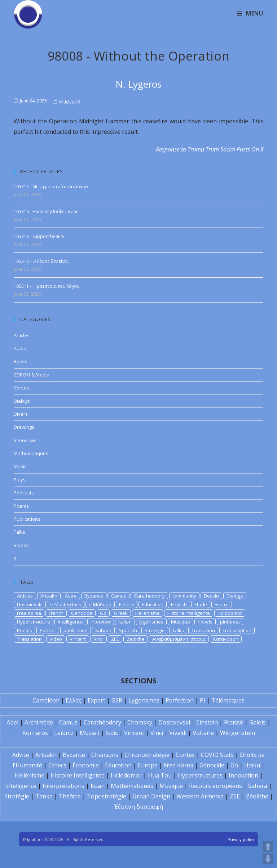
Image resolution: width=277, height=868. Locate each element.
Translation (29, 639)
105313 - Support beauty (39, 236)
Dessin (211, 596)
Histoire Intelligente (189, 613)
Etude (201, 604)
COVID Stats (217, 755)
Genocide (82, 613)
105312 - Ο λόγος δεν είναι (41, 261)
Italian (125, 622)
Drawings (24, 427)
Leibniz (64, 733)
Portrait (48, 630)
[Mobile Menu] (250, 13)
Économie (86, 765)
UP (268, 846)
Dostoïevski (174, 722)
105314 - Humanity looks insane (46, 212)
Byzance (94, 596)
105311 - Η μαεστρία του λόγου (47, 286)
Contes (21, 388)
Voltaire (203, 733)
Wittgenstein (238, 733)
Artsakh (49, 596)
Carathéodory (102, 722)
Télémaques (228, 700)
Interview (101, 622)
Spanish (128, 630)
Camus (118, 596)
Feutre (222, 604)
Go (103, 613)
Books (21, 361)
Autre (71, 596)
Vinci (98, 639)
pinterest (230, 622)
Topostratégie (107, 796)
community (184, 596)
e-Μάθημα (100, 604)
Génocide (212, 765)
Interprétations (63, 786)
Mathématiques (132, 786)
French (56, 613)
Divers (21, 414)
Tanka (44, 796)
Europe (148, 765)
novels (205, 622)
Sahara (103, 630)
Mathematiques (31, 453)
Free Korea (29, 613)
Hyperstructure (34, 622)
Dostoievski (30, 604)
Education (153, 604)
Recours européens (216, 786)
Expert (96, 700)
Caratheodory (149, 596)
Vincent (78, 639)
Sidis (112, 733)
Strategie (155, 630)
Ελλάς (74, 700)
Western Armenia (200, 796)
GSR (117, 700)
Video (56, 639)
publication (76, 630)
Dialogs (22, 401)
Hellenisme (148, 613)
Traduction (203, 630)
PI (203, 700)
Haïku (252, 765)
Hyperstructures (200, 775)
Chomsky (140, 722)
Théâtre (70, 796)
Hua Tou (160, 775)
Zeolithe (136, 639)
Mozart (90, 733)
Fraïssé (234, 722)
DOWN (268, 859)
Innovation (243, 775)
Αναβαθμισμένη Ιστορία (179, 639)
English (179, 604)
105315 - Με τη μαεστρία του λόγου (51, 187)
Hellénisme (29, 775)
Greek (121, 613)
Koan (98, 786)
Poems (21, 506)
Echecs (127, 604)
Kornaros (35, 733)
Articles (66, 102)
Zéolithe (257, 796)
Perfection (180, 700)
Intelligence (70, 622)
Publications (27, 519)
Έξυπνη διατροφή (139, 807)
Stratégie (17, 796)
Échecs (57, 765)
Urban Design (151, 796)
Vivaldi (178, 733)
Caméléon (46, 700)
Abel (12, 722)
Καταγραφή (226, 639)
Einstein (207, 722)
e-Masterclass (66, 604)
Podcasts (24, 493)
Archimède (39, 722)
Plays (20, 480)
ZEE (115, 639)
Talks (19, 532)
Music (20, 466)
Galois (258, 722)
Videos (21, 545)
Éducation (118, 765)
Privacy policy (241, 839)
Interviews (25, 440)
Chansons (105, 755)
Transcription (237, 630)
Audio (20, 348)
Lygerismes (144, 700)
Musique (181, 622)
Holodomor (230, 613)
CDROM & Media (32, 375)
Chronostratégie (147, 755)
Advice (21, 755)
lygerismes (151, 622)
